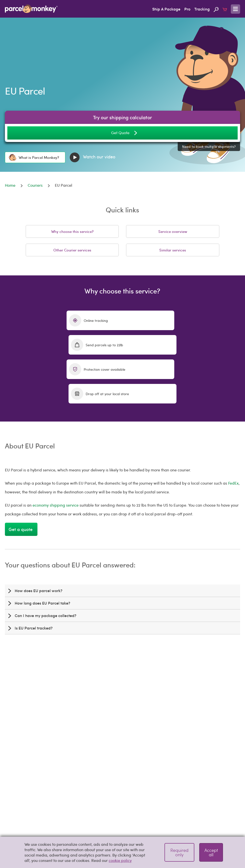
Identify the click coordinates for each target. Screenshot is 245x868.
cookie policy (120, 860)
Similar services (173, 250)
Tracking (202, 9)
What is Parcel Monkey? (34, 157)
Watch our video (93, 157)
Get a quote (21, 480)
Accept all (211, 852)
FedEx (233, 434)
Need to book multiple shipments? (209, 146)
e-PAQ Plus (64, 822)
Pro (187, 9)
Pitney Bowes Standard (181, 822)
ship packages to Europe (170, 678)
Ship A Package (166, 9)
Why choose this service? (72, 231)
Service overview (173, 231)
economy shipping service (56, 456)
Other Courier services (72, 250)
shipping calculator (52, 700)
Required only (179, 852)
